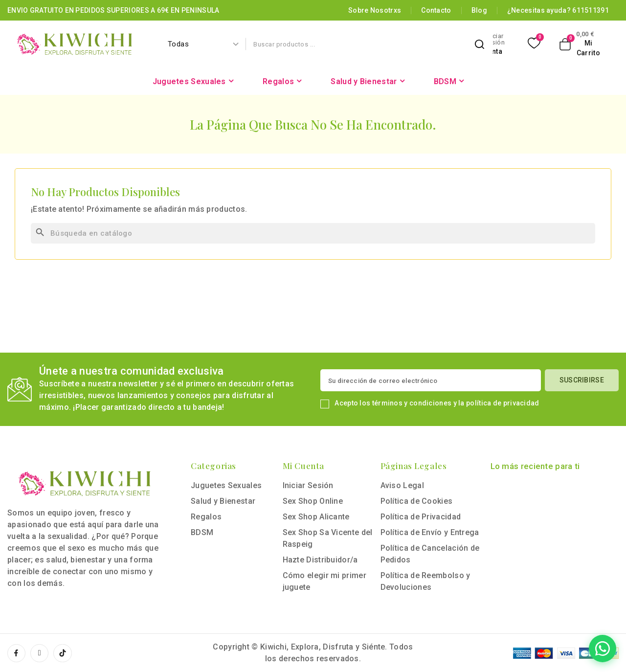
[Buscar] (313, 233)
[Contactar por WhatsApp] (561, 649)
